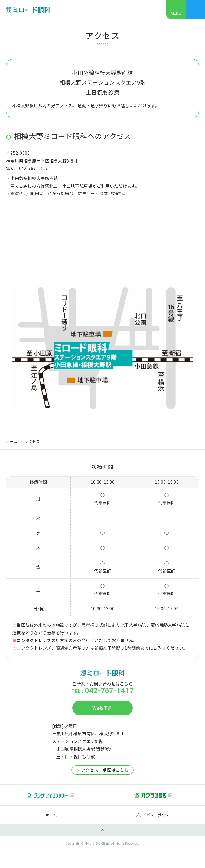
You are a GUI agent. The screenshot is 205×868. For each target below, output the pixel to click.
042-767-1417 (109, 691)
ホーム (12, 441)
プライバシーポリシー (154, 815)
